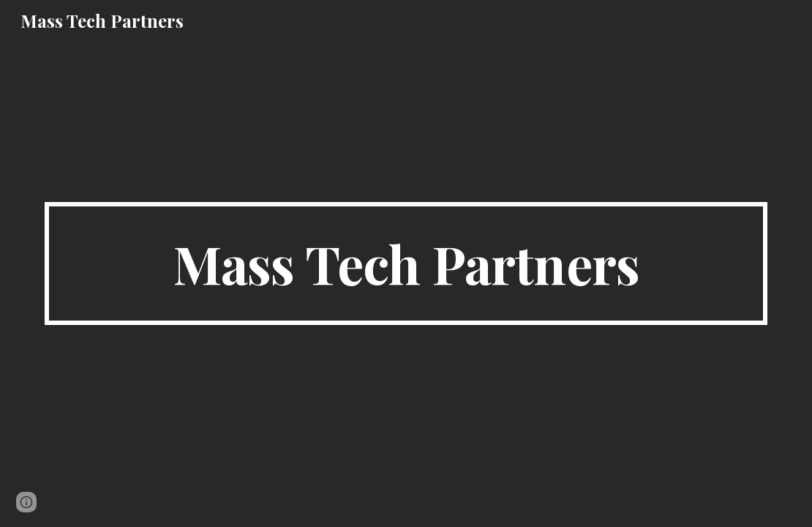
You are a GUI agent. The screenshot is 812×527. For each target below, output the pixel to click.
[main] (406, 263)
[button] (26, 502)
